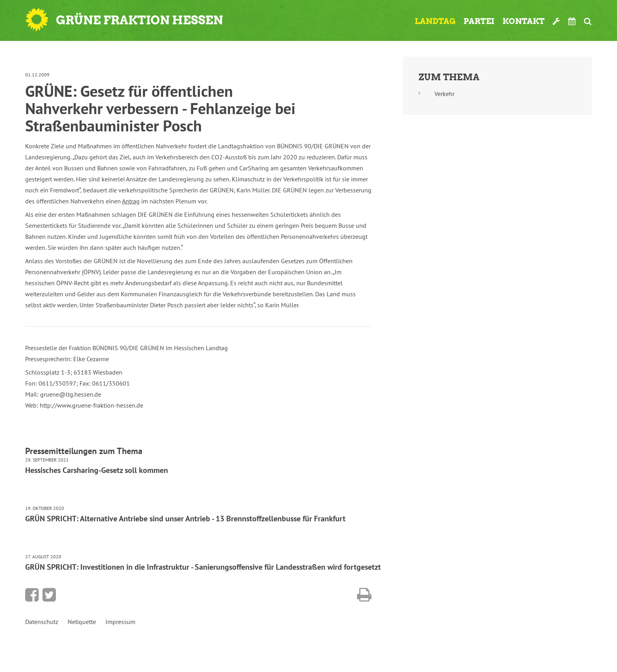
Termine (572, 21)
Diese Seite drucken (364, 595)
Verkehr (444, 94)
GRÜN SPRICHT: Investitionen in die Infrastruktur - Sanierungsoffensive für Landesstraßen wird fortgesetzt (203, 567)
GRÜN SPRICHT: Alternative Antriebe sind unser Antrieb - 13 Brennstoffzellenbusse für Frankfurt (185, 519)
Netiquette (82, 622)
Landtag (435, 21)
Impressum (120, 622)
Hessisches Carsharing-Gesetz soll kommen (97, 470)
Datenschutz (42, 622)
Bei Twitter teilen (49, 595)
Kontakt (524, 21)
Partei (479, 21)
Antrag (131, 201)
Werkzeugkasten (556, 21)
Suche (588, 21)
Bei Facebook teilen (32, 595)
